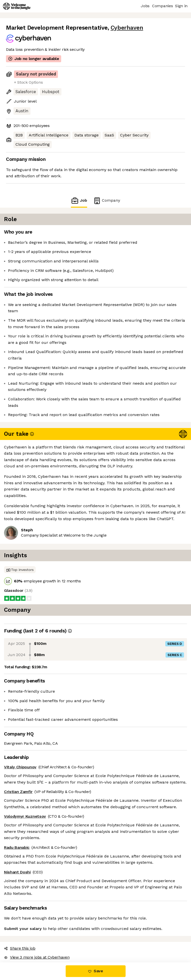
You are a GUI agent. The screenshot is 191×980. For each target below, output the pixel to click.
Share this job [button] (20, 948)
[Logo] (17, 6)
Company (107, 201)
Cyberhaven (127, 28)
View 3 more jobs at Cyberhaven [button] (37, 957)
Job (79, 201)
